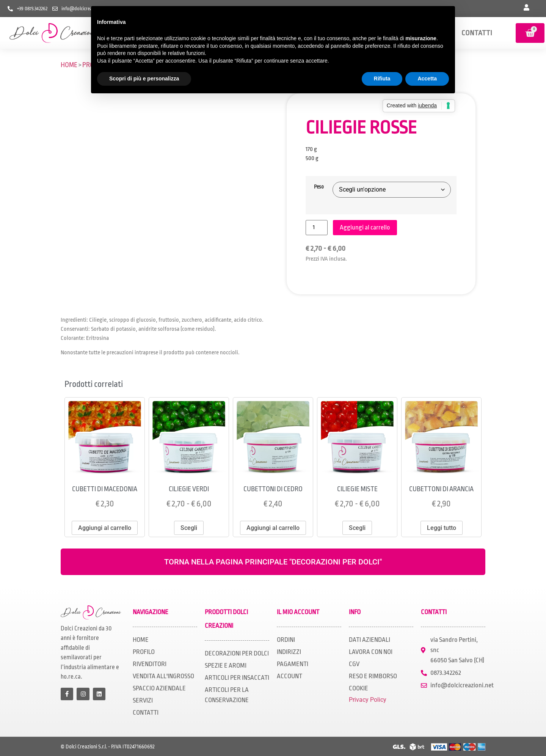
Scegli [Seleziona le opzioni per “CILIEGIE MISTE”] (357, 528)
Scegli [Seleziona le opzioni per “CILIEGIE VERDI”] (189, 528)
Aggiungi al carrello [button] (105, 528)
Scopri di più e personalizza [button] (144, 79)
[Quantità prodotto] (317, 228)
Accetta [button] (427, 79)
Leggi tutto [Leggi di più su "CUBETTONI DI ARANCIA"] (442, 528)
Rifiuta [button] (382, 79)
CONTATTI (477, 33)
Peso (319, 187)
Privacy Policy (368, 700)
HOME (69, 65)
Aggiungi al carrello (365, 227)
